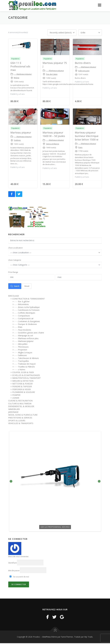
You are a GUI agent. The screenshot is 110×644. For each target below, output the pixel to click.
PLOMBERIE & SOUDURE (24, 393)
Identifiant (12, 564)
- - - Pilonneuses (21, 348)
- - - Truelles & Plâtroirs (25, 368)
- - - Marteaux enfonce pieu (26, 339)
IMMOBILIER (14, 410)
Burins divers (83, 63)
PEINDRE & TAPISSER (22, 387)
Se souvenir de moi (19, 578)
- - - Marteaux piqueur (23, 74)
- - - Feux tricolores (23, 331)
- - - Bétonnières (22, 305)
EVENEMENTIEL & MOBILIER (21, 407)
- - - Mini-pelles (21, 345)
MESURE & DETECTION (23, 382)
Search (15, 287)
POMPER (16, 396)
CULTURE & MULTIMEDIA (20, 404)
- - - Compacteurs (22, 317)
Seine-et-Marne (53, 144)
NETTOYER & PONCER (22, 385)
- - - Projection (21, 351)
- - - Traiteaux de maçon (25, 365)
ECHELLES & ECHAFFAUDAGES (26, 376)
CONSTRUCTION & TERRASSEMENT (29, 300)
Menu (99, 5)
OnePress (46, 638)
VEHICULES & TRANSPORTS (21, 424)
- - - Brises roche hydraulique (27, 308)
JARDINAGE (13, 413)
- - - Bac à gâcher (22, 302)
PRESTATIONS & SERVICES (20, 419)
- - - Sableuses (21, 356)
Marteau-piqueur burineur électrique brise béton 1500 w (87, 136)
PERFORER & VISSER (21, 390)
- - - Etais (18, 328)
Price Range (13, 273)
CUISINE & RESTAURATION (20, 402)
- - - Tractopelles (22, 362)
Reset (28, 287)
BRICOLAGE (14, 297)
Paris (80, 147)
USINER (16, 399)
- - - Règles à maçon (23, 353)
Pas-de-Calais (52, 74)
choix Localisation (16, 248)
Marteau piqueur (21, 132)
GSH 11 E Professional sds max (20, 66)
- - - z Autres (20, 370)
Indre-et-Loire (84, 70)
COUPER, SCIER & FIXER (23, 373)
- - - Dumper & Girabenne (26, 325)
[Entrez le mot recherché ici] (55, 241)
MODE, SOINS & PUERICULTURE (23, 416)
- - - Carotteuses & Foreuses (27, 311)
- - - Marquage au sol (24, 336)
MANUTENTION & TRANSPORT (27, 379)
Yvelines (17, 140)
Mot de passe (14, 571)
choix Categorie (15, 260)
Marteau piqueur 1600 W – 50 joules (54, 134)
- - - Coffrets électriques (25, 314)
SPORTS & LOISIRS (17, 421)
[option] (55, 482)
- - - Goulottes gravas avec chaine (29, 334)
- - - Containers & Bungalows (27, 322)
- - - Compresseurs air (24, 319)
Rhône (17, 78)
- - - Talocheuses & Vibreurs (27, 359)
